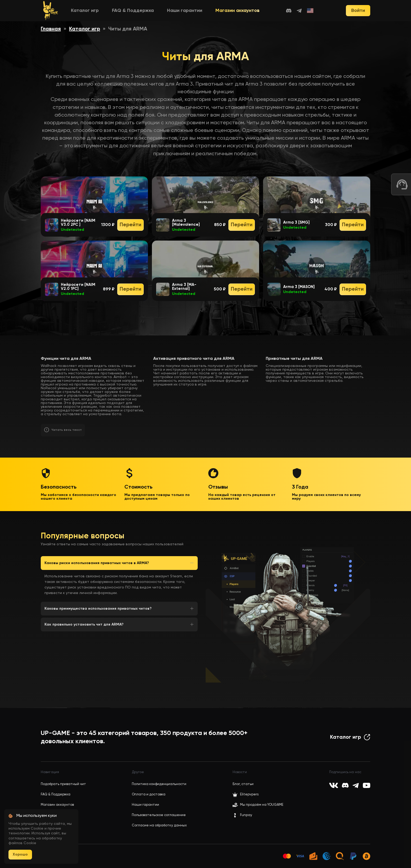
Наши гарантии (185, 11)
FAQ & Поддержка (133, 11)
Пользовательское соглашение (159, 815)
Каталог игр (85, 11)
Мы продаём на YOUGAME (262, 805)
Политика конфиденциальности (159, 784)
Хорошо (20, 854)
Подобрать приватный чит (63, 784)
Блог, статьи (243, 784)
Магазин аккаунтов (238, 11)
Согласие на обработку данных (159, 825)
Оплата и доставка (149, 794)
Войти (358, 11)
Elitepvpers (246, 795)
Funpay (242, 815)
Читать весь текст (67, 430)
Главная (51, 29)
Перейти (130, 225)
